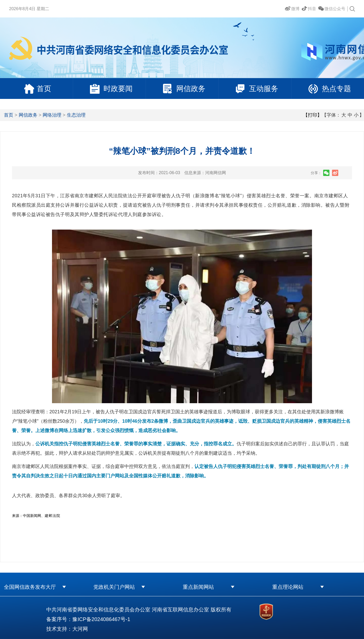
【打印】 (313, 115)
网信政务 (28, 115)
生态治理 (76, 115)
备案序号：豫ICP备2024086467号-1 (88, 619)
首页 (9, 115)
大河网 (80, 629)
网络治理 (52, 115)
